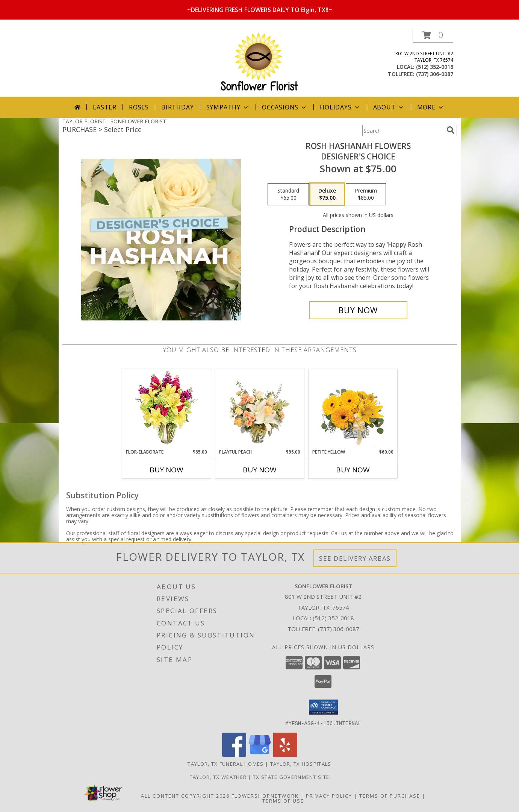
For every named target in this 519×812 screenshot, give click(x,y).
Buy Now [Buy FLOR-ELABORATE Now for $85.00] (166, 470)
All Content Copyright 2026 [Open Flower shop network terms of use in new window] (185, 795)
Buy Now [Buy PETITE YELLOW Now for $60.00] (353, 470)
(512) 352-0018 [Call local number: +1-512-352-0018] (435, 67)
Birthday (177, 107)
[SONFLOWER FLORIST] (259, 62)
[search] (451, 130)
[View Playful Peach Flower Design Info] (259, 409)
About (389, 107)
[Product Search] (403, 131)
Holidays (340, 107)
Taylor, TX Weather (218, 777)
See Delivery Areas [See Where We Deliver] (355, 558)
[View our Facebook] (234, 754)
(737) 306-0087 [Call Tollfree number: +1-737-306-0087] (339, 629)
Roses (139, 107)
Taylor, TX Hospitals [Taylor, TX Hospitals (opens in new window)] (301, 763)
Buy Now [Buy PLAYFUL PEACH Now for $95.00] (260, 470)
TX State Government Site (291, 777)
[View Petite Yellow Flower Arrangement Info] (353, 409)
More (431, 107)
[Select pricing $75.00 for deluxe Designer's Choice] (327, 194)
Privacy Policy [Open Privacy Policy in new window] (329, 795)
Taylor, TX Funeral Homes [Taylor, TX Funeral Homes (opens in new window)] (225, 763)
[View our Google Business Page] (260, 754)
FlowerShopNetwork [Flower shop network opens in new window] (265, 795)
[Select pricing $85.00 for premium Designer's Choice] (366, 194)
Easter (105, 107)
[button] (433, 35)
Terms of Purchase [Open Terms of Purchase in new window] (390, 795)
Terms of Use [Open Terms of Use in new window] (283, 800)
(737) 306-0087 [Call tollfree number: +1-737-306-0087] (435, 74)
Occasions (285, 107)
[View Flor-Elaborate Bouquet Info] (166, 409)
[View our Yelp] (285, 754)
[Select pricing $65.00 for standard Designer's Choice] (288, 194)
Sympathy (228, 107)
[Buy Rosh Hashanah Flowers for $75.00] (358, 310)
